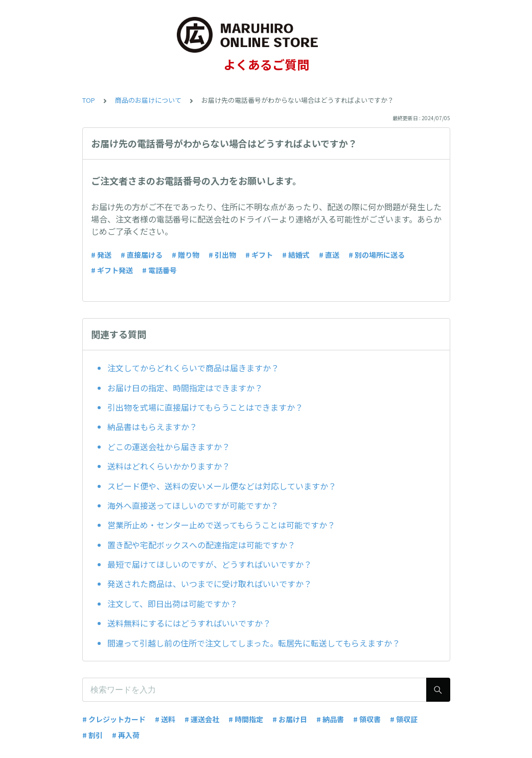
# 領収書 (367, 719)
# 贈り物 (186, 255)
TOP (89, 100)
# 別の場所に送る (377, 255)
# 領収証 (404, 719)
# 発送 (101, 255)
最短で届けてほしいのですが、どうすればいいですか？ (210, 564)
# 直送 (329, 255)
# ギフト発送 (112, 270)
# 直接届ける (142, 255)
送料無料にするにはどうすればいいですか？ (189, 623)
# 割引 (92, 735)
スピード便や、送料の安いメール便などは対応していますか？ (222, 486)
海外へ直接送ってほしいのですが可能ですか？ (193, 505)
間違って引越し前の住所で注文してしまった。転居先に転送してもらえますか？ (254, 643)
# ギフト (259, 255)
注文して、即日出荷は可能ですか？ (172, 604)
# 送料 (165, 719)
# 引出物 (222, 255)
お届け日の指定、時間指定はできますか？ (185, 388)
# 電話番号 (159, 270)
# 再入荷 (126, 735)
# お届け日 (290, 719)
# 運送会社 (202, 719)
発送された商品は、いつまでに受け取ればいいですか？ (210, 584)
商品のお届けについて (148, 100)
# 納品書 (330, 719)
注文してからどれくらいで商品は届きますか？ (193, 368)
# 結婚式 (296, 255)
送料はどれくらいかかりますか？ (169, 466)
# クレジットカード (114, 719)
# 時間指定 (246, 719)
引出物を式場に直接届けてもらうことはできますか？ (205, 407)
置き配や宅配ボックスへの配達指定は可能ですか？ (201, 545)
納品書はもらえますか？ (152, 427)
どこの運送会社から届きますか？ (169, 447)
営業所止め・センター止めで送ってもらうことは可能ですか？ (221, 525)
